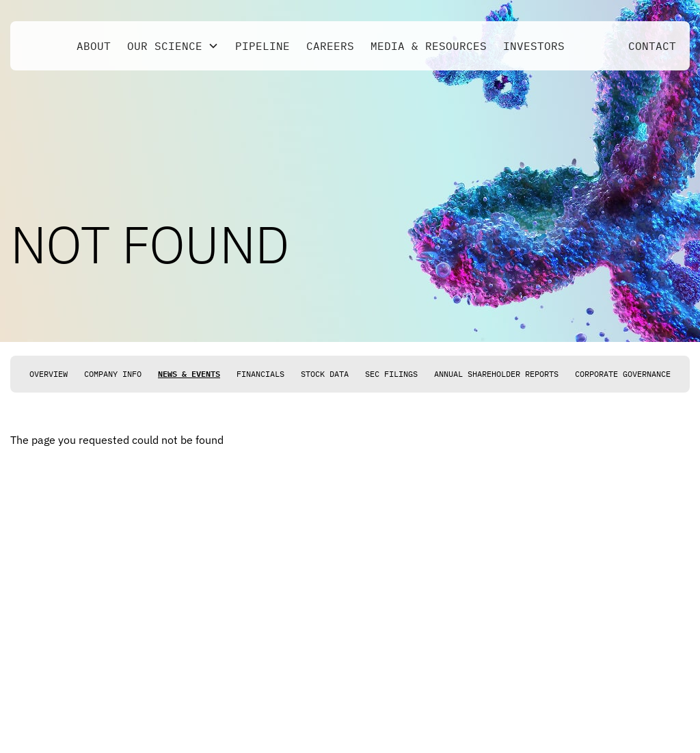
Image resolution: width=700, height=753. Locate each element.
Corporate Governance (623, 374)
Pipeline (262, 46)
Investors (534, 46)
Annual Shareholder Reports (496, 374)
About (94, 46)
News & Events (189, 374)
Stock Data (325, 374)
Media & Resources (429, 46)
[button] (173, 46)
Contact (652, 46)
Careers (330, 46)
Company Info (113, 374)
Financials (260, 374)
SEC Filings (391, 374)
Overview (49, 374)
